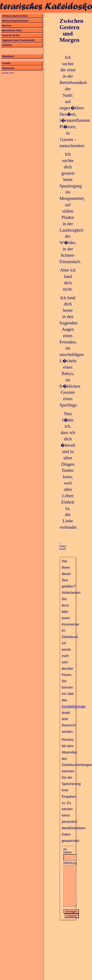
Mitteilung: (69, 863)
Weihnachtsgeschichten (15, 21)
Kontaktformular (74, 706)
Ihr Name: (68, 851)
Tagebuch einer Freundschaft (18, 40)
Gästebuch (8, 56)
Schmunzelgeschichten (15, 16)
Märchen (7, 26)
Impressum (8, 68)
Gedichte (7, 45)
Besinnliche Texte (12, 30)
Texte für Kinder (11, 35)
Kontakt (6, 63)
